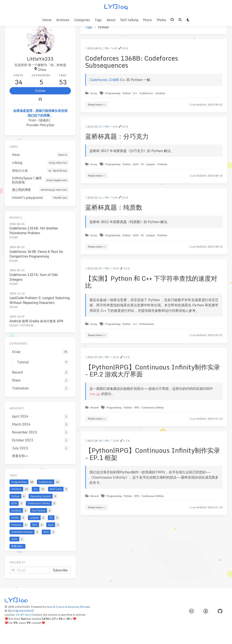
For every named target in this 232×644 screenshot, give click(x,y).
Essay (94, 93)
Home (47, 20)
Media (161, 20)
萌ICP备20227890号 (21, 611)
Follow (40, 91)
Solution (160, 93)
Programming (113, 93)
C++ (135, 93)
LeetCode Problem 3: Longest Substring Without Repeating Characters (40, 300)
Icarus (60, 607)
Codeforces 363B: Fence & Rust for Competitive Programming (36, 254)
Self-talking (129, 20)
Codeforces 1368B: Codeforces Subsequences (132, 62)
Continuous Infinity (153, 407)
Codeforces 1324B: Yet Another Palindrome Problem (34, 231)
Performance (147, 324)
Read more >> (97, 104)
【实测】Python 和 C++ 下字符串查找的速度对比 (151, 282)
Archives (63, 20)
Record (94, 407)
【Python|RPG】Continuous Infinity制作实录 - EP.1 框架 (153, 454)
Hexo (50, 607)
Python (127, 93)
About (111, 20)
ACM (136, 164)
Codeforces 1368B (104, 80)
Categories (82, 20)
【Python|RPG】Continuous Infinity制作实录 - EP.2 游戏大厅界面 (153, 371)
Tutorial (27, 325)
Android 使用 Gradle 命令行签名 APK (36, 321)
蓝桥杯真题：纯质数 (114, 207)
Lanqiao (150, 164)
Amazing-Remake (79, 607)
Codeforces (146, 93)
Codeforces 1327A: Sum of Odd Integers (34, 277)
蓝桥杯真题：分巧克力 (117, 136)
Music (147, 20)
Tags (98, 20)
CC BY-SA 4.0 (25, 615)
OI (142, 164)
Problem (162, 164)
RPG (137, 407)
